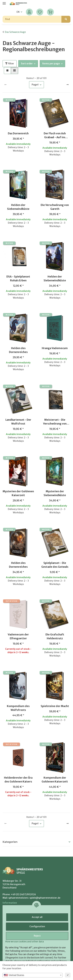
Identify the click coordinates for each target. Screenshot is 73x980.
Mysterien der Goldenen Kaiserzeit (18, 493)
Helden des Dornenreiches (18, 350)
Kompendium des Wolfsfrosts (18, 708)
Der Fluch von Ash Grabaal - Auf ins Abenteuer (55, 135)
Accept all (37, 917)
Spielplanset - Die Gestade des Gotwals (55, 565)
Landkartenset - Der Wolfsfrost (18, 422)
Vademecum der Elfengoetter (18, 636)
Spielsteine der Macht (55, 706)
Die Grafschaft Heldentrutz (55, 636)
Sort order (27, 64)
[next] (68, 85)
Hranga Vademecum (55, 348)
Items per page (51, 64)
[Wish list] (40, 12)
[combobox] (32, 975)
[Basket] (50, 12)
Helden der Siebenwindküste (18, 207)
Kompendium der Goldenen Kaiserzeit (55, 780)
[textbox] (32, 975)
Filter (10, 64)
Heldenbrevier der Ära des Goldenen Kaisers (18, 780)
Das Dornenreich (18, 133)
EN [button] (18, 12)
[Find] (32, 19)
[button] (29, 12)
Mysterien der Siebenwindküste (55, 493)
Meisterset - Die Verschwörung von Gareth (55, 422)
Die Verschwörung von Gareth (55, 207)
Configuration (37, 926)
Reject (37, 936)
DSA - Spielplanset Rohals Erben (18, 278)
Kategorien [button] (10, 842)
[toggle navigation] (4, 2)
